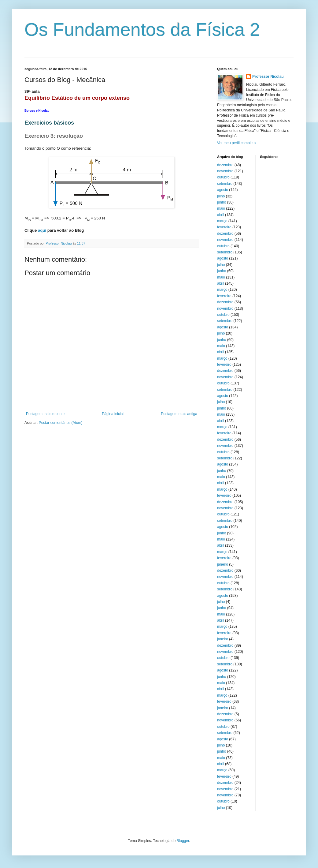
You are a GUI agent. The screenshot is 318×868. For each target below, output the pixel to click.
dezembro (225, 165)
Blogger (183, 841)
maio (221, 208)
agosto (223, 190)
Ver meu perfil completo (236, 143)
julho (221, 196)
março (222, 221)
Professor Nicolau (268, 77)
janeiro (223, 564)
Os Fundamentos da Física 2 (142, 30)
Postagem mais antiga (179, 414)
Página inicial (113, 414)
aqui (42, 230)
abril (221, 215)
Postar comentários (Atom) (61, 423)
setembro (225, 184)
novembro (225, 171)
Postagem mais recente (45, 414)
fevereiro (224, 227)
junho (222, 202)
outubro (223, 177)
